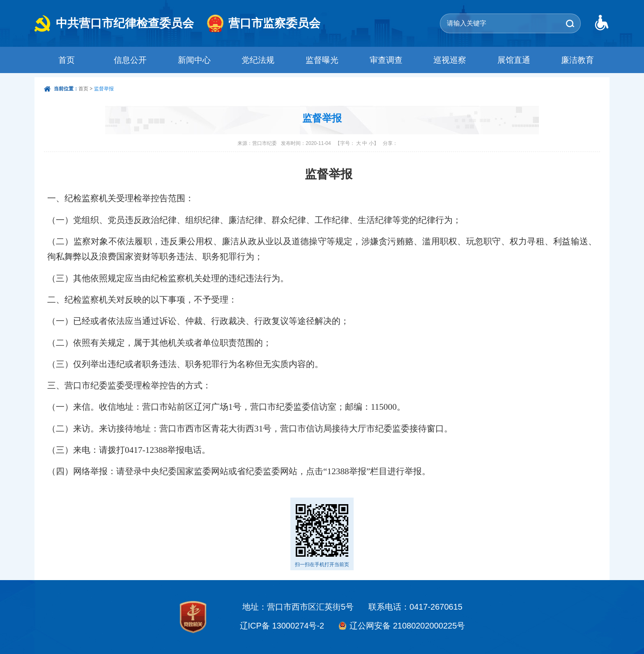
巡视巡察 (450, 60)
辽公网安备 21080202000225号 (407, 626)
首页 (67, 60)
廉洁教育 (577, 60)
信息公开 (130, 60)
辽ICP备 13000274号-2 (282, 626)
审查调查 (386, 60)
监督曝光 (322, 60)
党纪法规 (258, 60)
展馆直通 (514, 60)
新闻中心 (194, 60)
